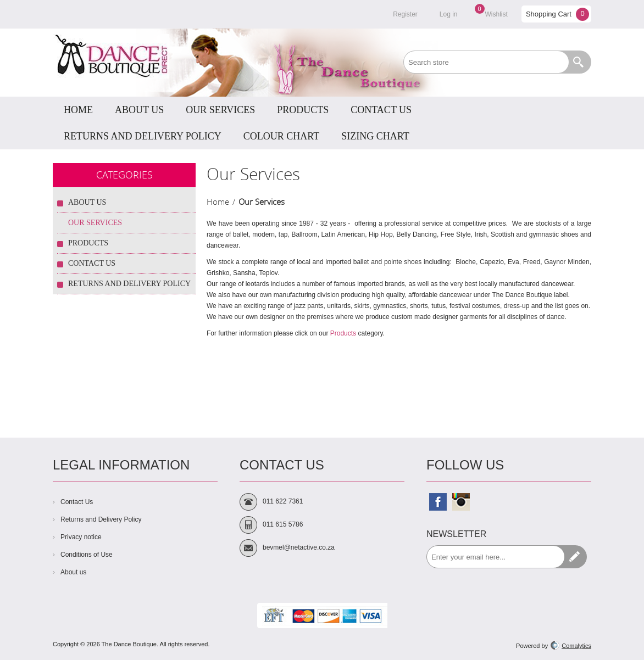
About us (73, 572)
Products (343, 333)
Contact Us (92, 263)
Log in (449, 14)
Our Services (95, 223)
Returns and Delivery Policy (129, 284)
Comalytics (571, 646)
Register (405, 14)
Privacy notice (81, 537)
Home (218, 202)
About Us (87, 202)
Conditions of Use (87, 555)
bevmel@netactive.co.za (299, 547)
